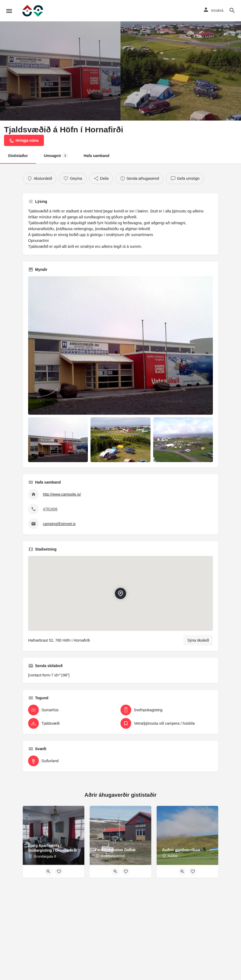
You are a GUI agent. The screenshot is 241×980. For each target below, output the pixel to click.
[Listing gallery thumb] (120, 346)
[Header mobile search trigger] (232, 10)
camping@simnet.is (59, 524)
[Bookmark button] (59, 871)
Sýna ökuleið (198, 640)
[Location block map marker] (120, 594)
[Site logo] (33, 11)
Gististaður (18, 156)
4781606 (50, 509)
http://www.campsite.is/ (62, 494)
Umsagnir (56, 156)
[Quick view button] (48, 871)
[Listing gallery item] (58, 440)
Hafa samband (97, 156)
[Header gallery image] (60, 60)
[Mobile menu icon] (9, 11)
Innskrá (217, 10)
